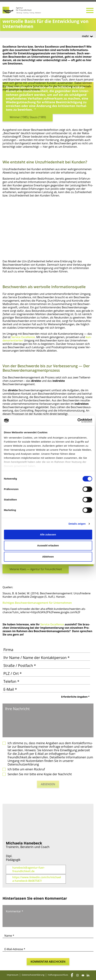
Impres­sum (13, 975)
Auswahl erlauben (48, 545)
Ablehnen (48, 557)
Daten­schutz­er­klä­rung (33, 975)
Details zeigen (77, 524)
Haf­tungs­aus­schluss (58, 975)
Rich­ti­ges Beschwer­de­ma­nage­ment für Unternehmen (37, 603)
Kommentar (15, 911)
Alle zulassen (48, 534)
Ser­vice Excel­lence (23, 337)
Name (9, 936)
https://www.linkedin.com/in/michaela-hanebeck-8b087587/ (37, 879)
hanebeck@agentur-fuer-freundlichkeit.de (29, 869)
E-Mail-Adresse (15, 949)
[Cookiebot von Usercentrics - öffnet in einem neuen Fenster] (77, 420)
